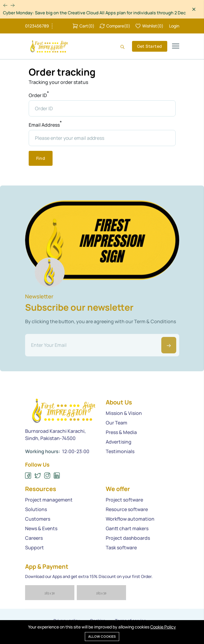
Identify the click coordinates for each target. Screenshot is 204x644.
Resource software (127, 509)
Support (34, 548)
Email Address (45, 125)
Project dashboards (128, 538)
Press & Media (121, 432)
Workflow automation (130, 519)
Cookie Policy (163, 627)
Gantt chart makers (127, 528)
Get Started (150, 46)
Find (41, 158)
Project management (49, 500)
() (83, 26)
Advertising (119, 442)
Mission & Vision (124, 413)
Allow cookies (102, 636)
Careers (34, 538)
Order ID (39, 95)
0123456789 (37, 26)
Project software (124, 500)
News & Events (41, 528)
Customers (38, 519)
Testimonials (120, 451)
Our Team (116, 423)
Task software (121, 548)
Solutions (36, 509)
